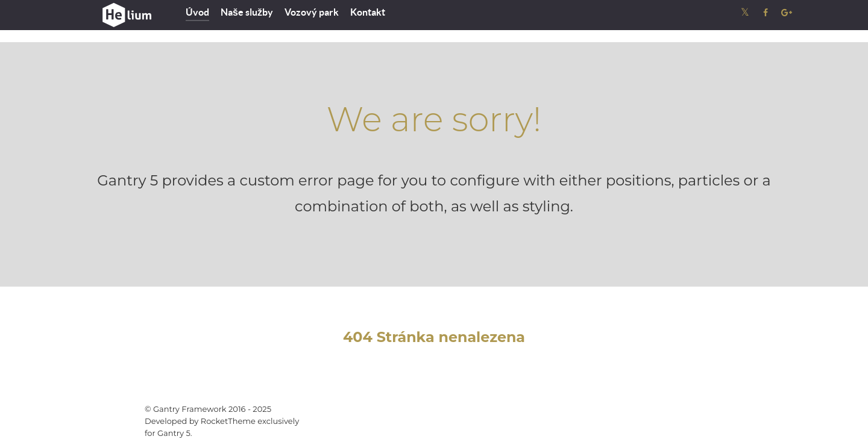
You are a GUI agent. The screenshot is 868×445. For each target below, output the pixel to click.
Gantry (535, 415)
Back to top (741, 415)
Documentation (598, 415)
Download (668, 415)
